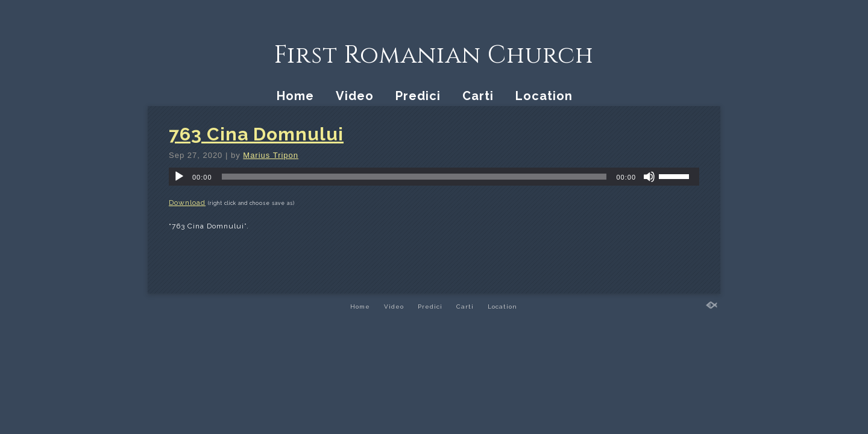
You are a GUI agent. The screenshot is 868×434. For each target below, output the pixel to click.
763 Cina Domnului (256, 134)
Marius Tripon (271, 155)
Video (355, 96)
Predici (418, 96)
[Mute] (649, 177)
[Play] (179, 177)
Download (187, 203)
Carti (478, 96)
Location (544, 96)
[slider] (414, 177)
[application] (434, 177)
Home (295, 96)
